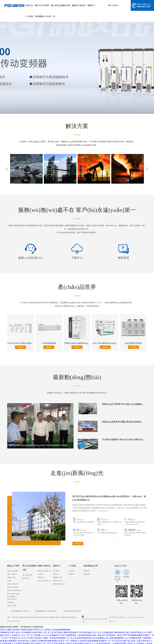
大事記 (9, 577)
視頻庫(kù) (11, 599)
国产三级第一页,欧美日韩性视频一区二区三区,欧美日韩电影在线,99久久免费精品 (72, 634)
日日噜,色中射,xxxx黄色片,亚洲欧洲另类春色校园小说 (38, 637)
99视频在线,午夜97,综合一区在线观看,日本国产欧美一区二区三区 (27, 629)
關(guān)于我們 (42, 5)
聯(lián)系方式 (12, 595)
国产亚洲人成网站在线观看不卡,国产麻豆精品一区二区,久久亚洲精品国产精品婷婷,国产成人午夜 (94, 629)
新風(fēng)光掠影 (13, 583)
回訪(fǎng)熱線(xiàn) (44, 577)
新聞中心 (91, 5)
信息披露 (87, 570)
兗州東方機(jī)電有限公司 (65, 607)
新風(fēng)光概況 (13, 567)
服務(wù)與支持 (79, 5)
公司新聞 (56, 567)
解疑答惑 (124, 258)
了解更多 (20, 347)
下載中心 (77, 258)
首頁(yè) (29, 5)
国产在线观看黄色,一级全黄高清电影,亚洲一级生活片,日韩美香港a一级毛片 (92, 631)
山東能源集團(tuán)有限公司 (19, 607)
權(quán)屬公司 (12, 570)
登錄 (110, 5)
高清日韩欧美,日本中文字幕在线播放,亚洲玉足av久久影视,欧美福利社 (82, 640)
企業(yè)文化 (11, 573)
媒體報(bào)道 (58, 573)
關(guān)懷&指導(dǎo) (14, 586)
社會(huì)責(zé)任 (13, 580)
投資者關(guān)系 (43, 16)
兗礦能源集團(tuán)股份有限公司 (42, 607)
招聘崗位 (71, 570)
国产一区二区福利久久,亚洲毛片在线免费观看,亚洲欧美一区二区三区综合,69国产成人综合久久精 (101, 637)
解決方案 (25, 574)
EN (54, 16)
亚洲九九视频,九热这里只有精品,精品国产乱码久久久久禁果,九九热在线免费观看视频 (35, 626)
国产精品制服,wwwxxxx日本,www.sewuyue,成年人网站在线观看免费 (37, 643)
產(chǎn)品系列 (27, 571)
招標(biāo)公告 (58, 577)
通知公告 (56, 570)
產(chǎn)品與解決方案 (60, 5)
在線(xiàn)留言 (12, 602)
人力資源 (29, 16)
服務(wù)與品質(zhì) (31, 258)
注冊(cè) (115, 5)
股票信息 (87, 567)
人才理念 (71, 567)
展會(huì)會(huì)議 (59, 580)
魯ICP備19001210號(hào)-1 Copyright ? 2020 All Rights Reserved (127, 615)
